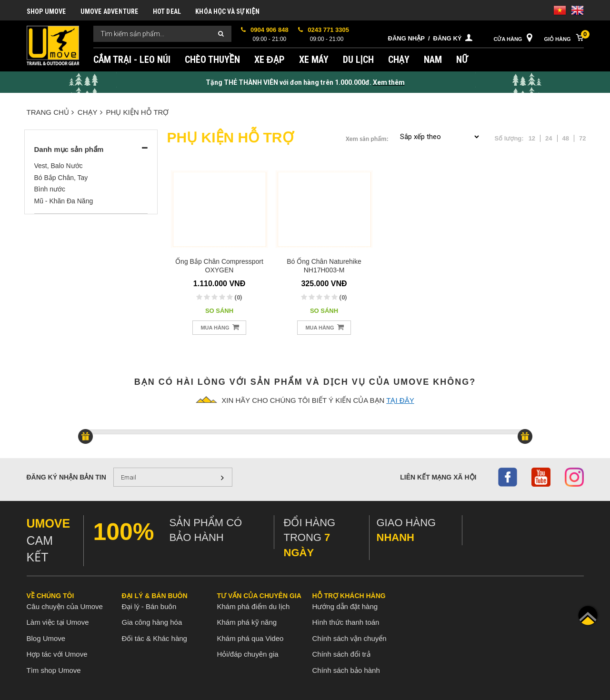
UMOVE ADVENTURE (110, 11)
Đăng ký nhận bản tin (66, 477)
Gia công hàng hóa (152, 622)
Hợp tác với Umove (57, 654)
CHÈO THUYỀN (212, 60)
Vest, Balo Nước (59, 166)
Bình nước (50, 189)
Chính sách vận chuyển (350, 638)
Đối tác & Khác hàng (155, 638)
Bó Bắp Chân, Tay (61, 178)
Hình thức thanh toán (346, 622)
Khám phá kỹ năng (247, 622)
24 (549, 138)
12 (532, 138)
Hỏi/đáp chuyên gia (248, 654)
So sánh (219, 311)
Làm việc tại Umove (58, 622)
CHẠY (399, 60)
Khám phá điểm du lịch (254, 606)
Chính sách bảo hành (346, 670)
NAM (433, 60)
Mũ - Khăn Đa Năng (64, 201)
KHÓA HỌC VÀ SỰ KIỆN (227, 11)
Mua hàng (220, 327)
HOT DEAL (167, 11)
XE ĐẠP (270, 60)
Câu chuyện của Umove (65, 606)
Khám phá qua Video (250, 638)
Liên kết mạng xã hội (438, 477)
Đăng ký (448, 38)
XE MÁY (314, 60)
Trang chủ (50, 112)
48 (566, 138)
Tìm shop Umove (54, 670)
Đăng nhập (406, 38)
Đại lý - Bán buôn (149, 606)
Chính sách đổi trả (341, 654)
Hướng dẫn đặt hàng (345, 606)
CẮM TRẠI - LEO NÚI (132, 60)
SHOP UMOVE (46, 11)
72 (582, 138)
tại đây (400, 400)
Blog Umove (46, 638)
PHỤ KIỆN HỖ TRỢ (138, 112)
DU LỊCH (358, 60)
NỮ (462, 60)
